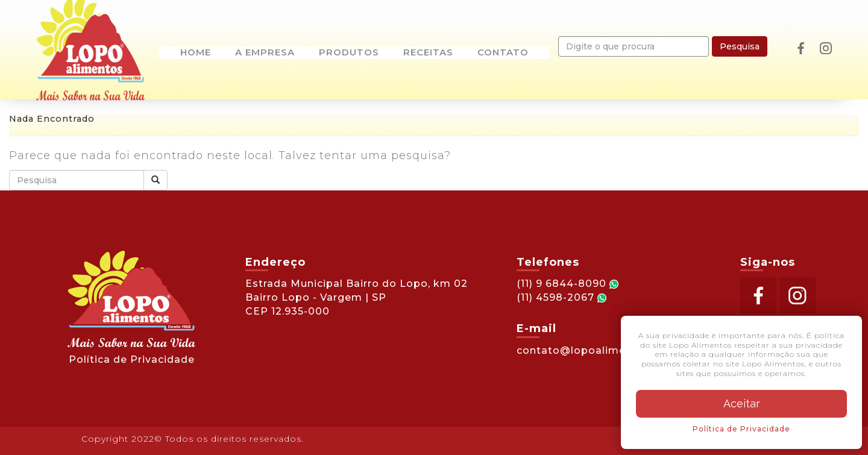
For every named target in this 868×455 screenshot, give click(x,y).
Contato (503, 53)
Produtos (349, 53)
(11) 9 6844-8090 (568, 284)
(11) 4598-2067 (561, 297)
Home (196, 53)
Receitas (428, 53)
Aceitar (742, 403)
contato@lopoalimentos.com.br (604, 350)
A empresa (265, 53)
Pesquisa (740, 46)
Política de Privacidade (132, 359)
